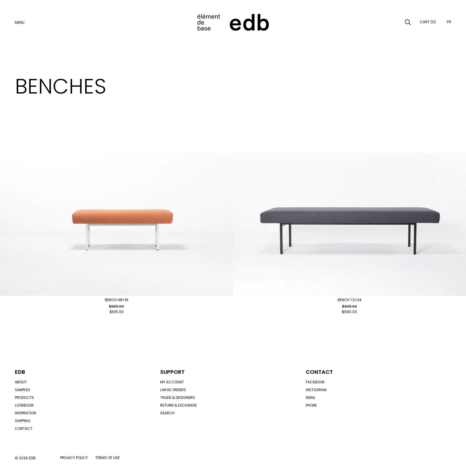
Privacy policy (74, 458)
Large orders (173, 390)
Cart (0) (428, 22)
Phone (311, 405)
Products (24, 398)
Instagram (316, 390)
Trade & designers (178, 398)
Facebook (315, 382)
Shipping (23, 421)
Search (167, 413)
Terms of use (107, 458)
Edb (20, 372)
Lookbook (24, 405)
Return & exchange (179, 405)
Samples (22, 390)
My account (172, 382)
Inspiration (25, 413)
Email (311, 398)
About (21, 382)
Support (172, 372)
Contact (24, 428)
